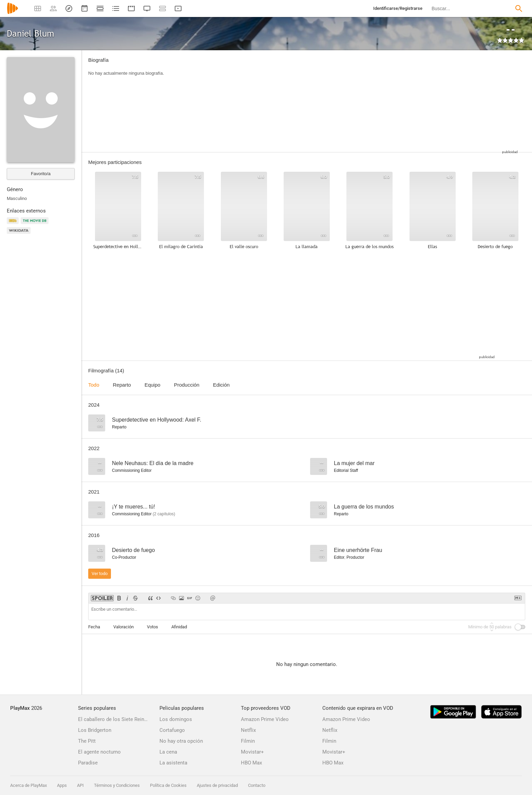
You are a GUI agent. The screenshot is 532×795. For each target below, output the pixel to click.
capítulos (164, 514)
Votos (153, 627)
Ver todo (100, 574)
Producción (187, 385)
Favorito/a (41, 174)
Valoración (123, 627)
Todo (94, 385)
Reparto (122, 385)
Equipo (153, 385)
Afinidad (179, 627)
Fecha (94, 627)
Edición (221, 385)
